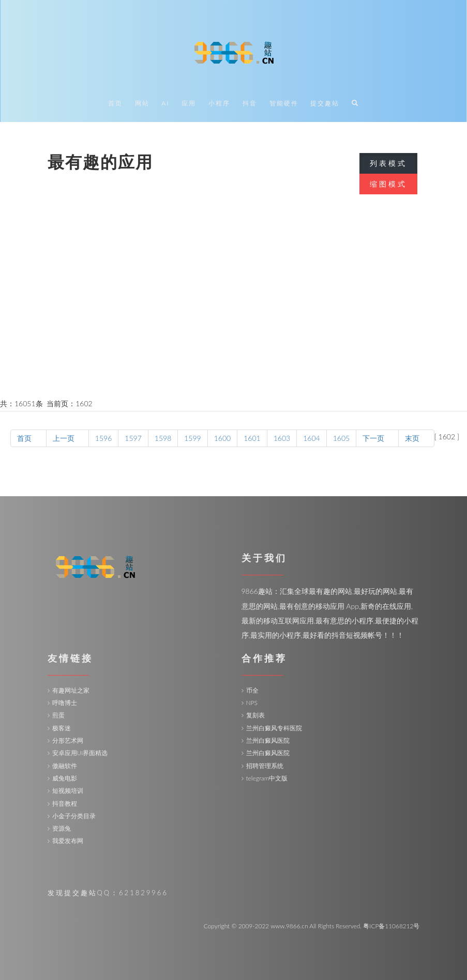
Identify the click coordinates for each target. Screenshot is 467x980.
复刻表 (255, 715)
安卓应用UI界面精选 (80, 753)
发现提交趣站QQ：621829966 (108, 893)
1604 (311, 438)
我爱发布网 (68, 841)
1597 (133, 438)
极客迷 (62, 728)
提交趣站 (325, 103)
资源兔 (62, 828)
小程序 (219, 103)
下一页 (377, 438)
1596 (103, 438)
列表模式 (388, 163)
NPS (252, 703)
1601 (252, 438)
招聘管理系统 (265, 766)
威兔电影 (65, 778)
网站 (142, 103)
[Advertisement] (233, 318)
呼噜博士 (65, 703)
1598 (163, 438)
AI (165, 103)
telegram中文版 (267, 778)
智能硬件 (284, 103)
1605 (341, 438)
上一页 (67, 438)
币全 (252, 690)
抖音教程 (65, 803)
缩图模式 (388, 184)
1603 (282, 438)
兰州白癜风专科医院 (274, 728)
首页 (115, 103)
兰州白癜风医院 (268, 740)
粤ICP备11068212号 (391, 926)
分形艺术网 (68, 740)
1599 (192, 438)
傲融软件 (65, 766)
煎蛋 (58, 715)
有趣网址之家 (71, 690)
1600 (222, 438)
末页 (416, 438)
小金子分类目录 (74, 816)
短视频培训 (68, 791)
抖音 (250, 103)
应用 (189, 103)
